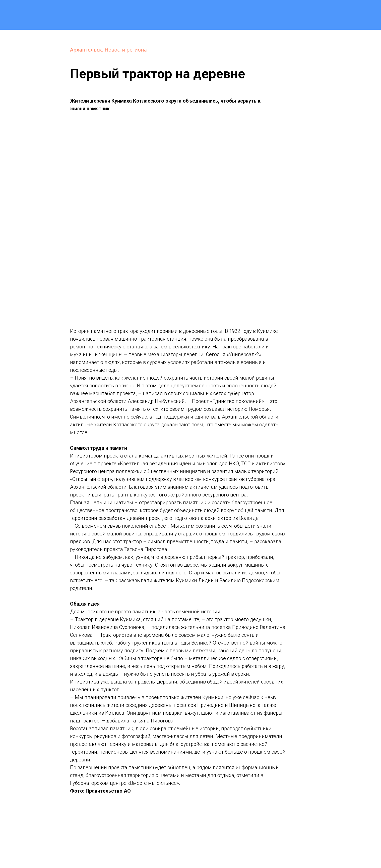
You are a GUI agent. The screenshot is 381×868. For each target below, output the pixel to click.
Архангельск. (87, 50)
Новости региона (126, 50)
